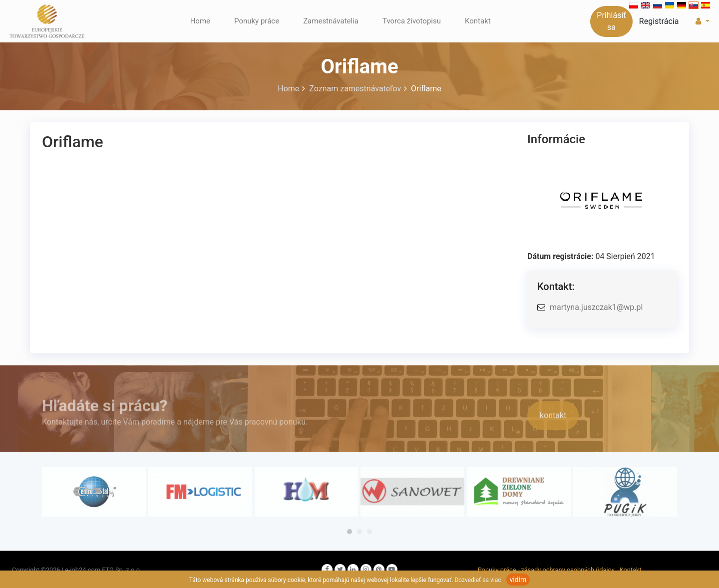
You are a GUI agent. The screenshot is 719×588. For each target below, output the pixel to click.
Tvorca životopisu (412, 21)
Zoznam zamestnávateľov (356, 89)
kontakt (553, 424)
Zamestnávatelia (331, 21)
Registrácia (659, 21)
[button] (701, 21)
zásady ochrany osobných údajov (568, 570)
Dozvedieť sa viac (478, 580)
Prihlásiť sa (611, 21)
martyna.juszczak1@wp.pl (596, 307)
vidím (518, 580)
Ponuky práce (257, 21)
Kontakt (478, 21)
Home (200, 21)
